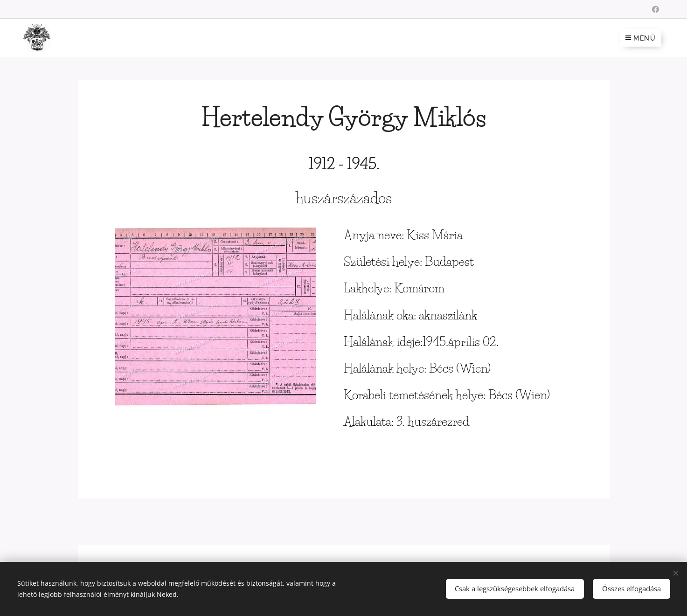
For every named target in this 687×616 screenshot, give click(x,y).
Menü (641, 38)
